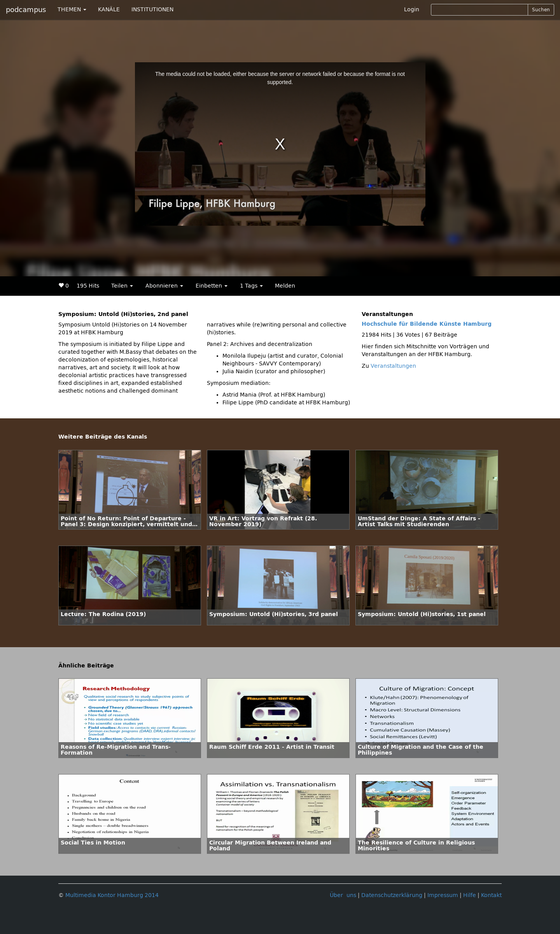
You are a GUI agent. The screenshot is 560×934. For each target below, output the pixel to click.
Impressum (443, 895)
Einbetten (212, 286)
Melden (285, 286)
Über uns (343, 895)
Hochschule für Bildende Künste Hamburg (427, 324)
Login (412, 10)
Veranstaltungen (393, 366)
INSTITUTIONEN (152, 10)
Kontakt (491, 895)
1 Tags (251, 286)
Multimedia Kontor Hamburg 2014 (112, 895)
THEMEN (72, 10)
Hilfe (470, 895)
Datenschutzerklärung (392, 895)
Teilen (122, 286)
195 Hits (88, 286)
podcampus (26, 10)
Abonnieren (164, 286)
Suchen (541, 10)
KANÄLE (109, 10)
